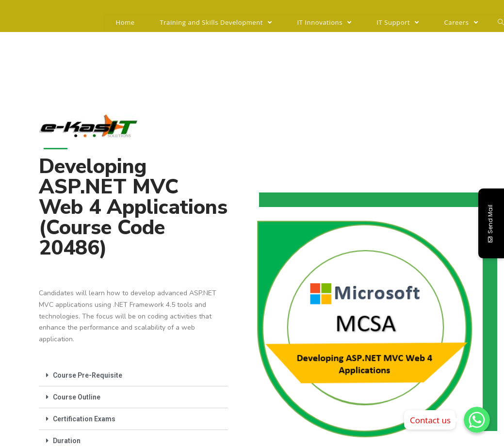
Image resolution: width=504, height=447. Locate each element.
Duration (67, 441)
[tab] (133, 375)
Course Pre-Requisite (88, 375)
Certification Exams (84, 419)
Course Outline (77, 397)
